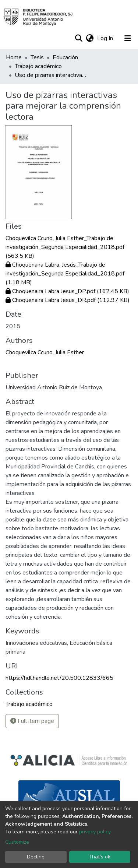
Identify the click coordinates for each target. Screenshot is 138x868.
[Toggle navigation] (128, 38)
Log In (106, 38)
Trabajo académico (38, 66)
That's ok (100, 857)
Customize (17, 842)
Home (14, 57)
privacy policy (95, 832)
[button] (90, 38)
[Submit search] (79, 38)
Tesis (37, 57)
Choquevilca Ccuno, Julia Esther (45, 352)
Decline (36, 857)
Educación (65, 57)
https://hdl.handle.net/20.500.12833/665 (59, 678)
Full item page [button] (32, 721)
